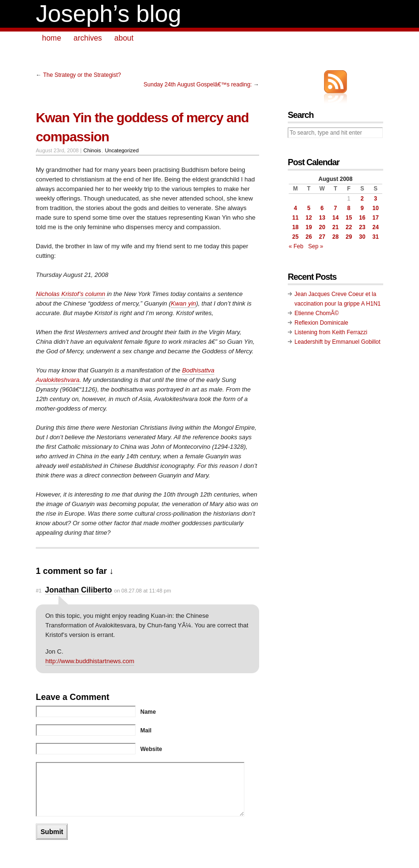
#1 (39, 591)
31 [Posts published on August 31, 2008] (375, 237)
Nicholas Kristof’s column (70, 294)
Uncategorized (122, 150)
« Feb (296, 246)
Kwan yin (183, 303)
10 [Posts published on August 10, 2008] (375, 208)
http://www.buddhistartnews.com (90, 661)
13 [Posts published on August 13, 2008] (322, 218)
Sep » (316, 246)
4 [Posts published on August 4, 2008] (296, 208)
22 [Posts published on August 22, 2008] (349, 227)
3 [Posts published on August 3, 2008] (376, 199)
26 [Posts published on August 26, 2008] (309, 237)
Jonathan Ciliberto (78, 590)
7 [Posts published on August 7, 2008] (336, 208)
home (52, 38)
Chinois (92, 150)
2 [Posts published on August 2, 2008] (362, 199)
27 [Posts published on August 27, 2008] (322, 237)
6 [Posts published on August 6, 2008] (322, 208)
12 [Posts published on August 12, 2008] (309, 218)
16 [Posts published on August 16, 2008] (362, 218)
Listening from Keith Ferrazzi (331, 332)
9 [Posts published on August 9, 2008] (362, 208)
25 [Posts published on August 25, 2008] (295, 237)
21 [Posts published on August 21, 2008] (335, 227)
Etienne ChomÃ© (317, 313)
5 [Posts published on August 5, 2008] (309, 208)
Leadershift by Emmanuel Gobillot (337, 342)
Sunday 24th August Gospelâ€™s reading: (198, 85)
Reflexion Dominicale (321, 323)
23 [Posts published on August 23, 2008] (362, 227)
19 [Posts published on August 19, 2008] (309, 227)
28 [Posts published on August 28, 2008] (335, 237)
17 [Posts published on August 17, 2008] (375, 218)
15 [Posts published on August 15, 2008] (349, 218)
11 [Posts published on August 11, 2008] (295, 218)
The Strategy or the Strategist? (82, 75)
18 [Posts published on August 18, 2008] (295, 227)
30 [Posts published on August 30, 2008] (362, 237)
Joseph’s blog (109, 14)
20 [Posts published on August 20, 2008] (322, 227)
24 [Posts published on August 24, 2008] (375, 227)
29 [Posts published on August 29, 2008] (349, 237)
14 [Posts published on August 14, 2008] (335, 218)
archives (88, 38)
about (124, 38)
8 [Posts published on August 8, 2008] (349, 208)
